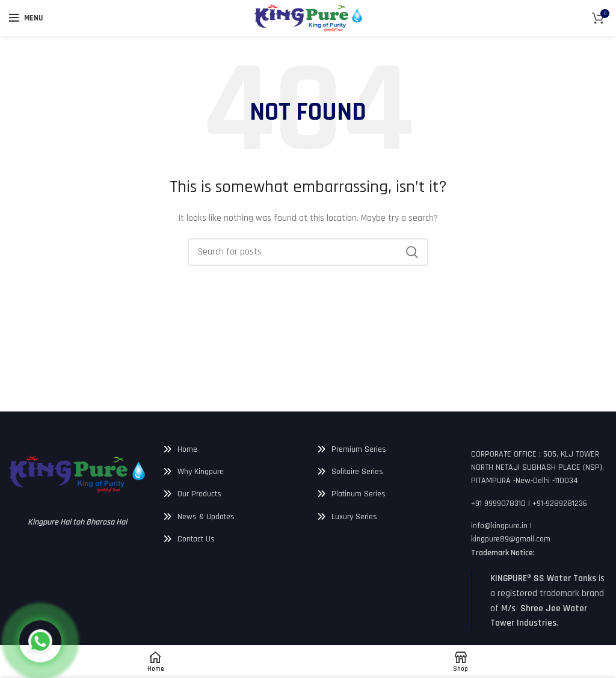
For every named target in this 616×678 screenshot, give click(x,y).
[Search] (308, 252)
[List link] (231, 449)
